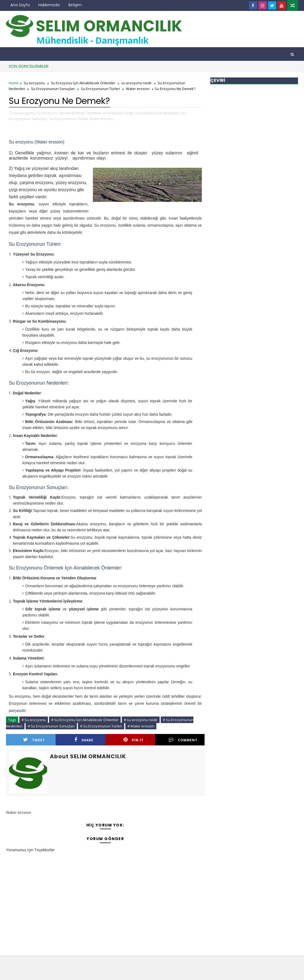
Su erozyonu (34, 83)
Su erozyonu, (25, 113)
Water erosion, (102, 119)
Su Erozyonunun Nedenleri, (158, 113)
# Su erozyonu (34, 720)
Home (14, 83)
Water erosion (138, 89)
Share (84, 740)
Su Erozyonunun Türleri (100, 89)
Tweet (34, 740)
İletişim (75, 5)
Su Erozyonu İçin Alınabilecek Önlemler (83, 83)
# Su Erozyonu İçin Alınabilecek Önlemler (85, 720)
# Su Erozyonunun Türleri (101, 726)
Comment (183, 740)
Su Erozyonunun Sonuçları (53, 89)
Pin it (133, 740)
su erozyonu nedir (136, 83)
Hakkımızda (49, 5)
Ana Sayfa (20, 5)
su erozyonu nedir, (119, 113)
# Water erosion (141, 726)
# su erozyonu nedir (141, 720)
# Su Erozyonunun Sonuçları (51, 726)
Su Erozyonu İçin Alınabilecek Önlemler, (70, 113)
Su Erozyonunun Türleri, (69, 119)
